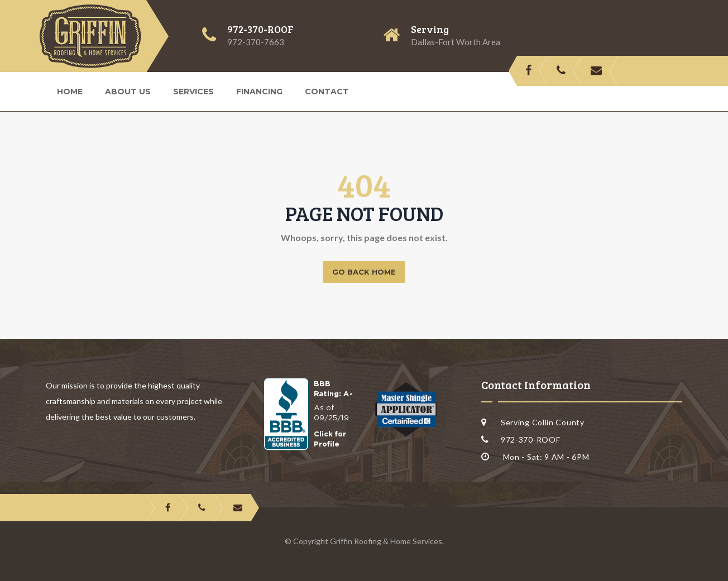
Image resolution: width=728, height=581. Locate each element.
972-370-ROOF (260, 29)
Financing (259, 92)
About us (128, 92)
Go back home (364, 272)
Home (70, 92)
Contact (327, 92)
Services (193, 92)
